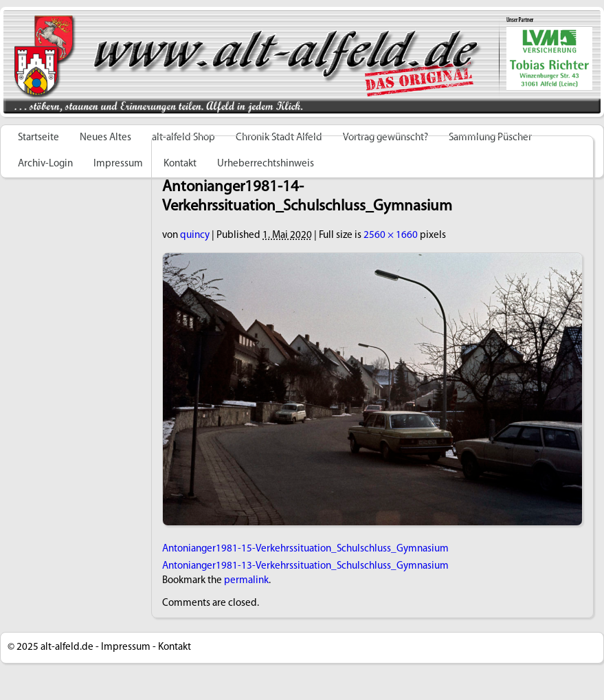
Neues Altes (105, 138)
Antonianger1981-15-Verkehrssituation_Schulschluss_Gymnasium (305, 549)
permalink (246, 581)
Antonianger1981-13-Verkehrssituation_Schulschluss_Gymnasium (305, 566)
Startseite (38, 138)
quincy (195, 236)
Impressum (118, 164)
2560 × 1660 (391, 236)
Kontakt (175, 647)
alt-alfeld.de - (70, 647)
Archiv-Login (45, 164)
